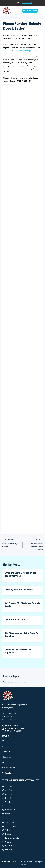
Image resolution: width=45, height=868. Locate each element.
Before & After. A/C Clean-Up (12, 543)
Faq (4, 762)
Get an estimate (9, 768)
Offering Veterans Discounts (19, 589)
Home (5, 741)
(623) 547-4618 (27, 3)
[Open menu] (41, 11)
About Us (6, 752)
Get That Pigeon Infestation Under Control (34, 545)
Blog (4, 746)
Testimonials (7, 773)
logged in (17, 682)
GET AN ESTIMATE (30, 11)
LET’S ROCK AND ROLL (16, 620)
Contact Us (7, 757)
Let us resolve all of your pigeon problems (20, 51)
